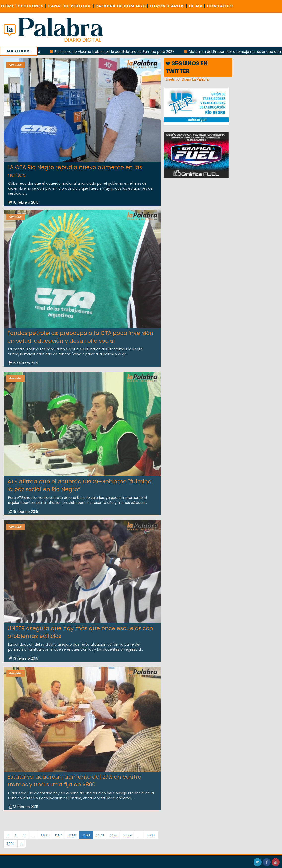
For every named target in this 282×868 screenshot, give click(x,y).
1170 (100, 835)
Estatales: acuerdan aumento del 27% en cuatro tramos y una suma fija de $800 (74, 777)
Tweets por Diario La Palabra (186, 79)
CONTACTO (220, 6)
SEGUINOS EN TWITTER (187, 67)
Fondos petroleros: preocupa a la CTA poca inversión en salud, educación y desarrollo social (80, 334)
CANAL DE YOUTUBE (71, 6)
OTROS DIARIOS (169, 6)
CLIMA (197, 6)
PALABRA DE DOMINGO (122, 6)
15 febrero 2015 (23, 360)
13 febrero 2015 (23, 655)
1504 (11, 844)
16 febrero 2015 (24, 202)
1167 (58, 835)
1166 (44, 835)
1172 (128, 835)
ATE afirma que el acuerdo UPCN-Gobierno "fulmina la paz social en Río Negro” (80, 482)
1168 (72, 835)
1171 (114, 835)
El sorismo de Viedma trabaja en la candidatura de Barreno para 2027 (118, 52)
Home (9, 6)
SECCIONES (32, 6)
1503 (151, 835)
